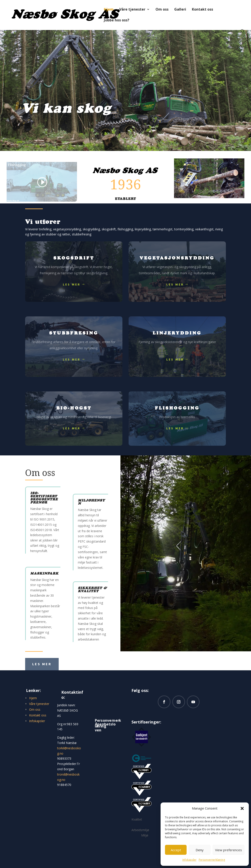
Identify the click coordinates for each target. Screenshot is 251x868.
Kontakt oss (202, 10)
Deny (200, 850)
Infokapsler (189, 860)
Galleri (180, 10)
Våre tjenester (132, 10)
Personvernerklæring (212, 860)
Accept (176, 850)
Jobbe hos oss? (117, 21)
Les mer (72, 284)
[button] (242, 808)
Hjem (109, 10)
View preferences (229, 850)
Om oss (162, 10)
